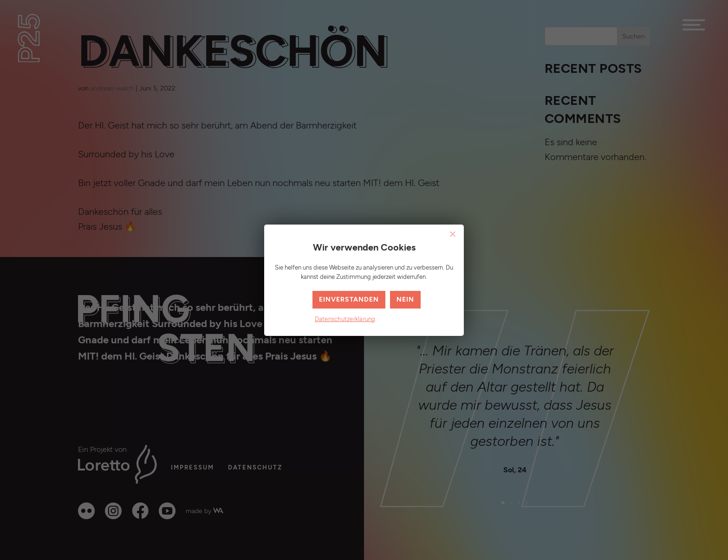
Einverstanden (349, 299)
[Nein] (452, 234)
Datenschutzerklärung (345, 319)
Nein (405, 299)
